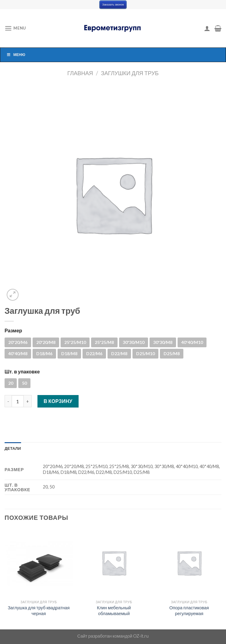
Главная (80, 73)
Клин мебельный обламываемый (114, 611)
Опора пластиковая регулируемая (189, 611)
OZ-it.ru (141, 636)
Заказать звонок (113, 4)
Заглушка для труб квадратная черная (39, 611)
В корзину (58, 401)
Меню (16, 55)
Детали (13, 448)
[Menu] (15, 28)
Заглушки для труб (130, 73)
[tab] (13, 448)
